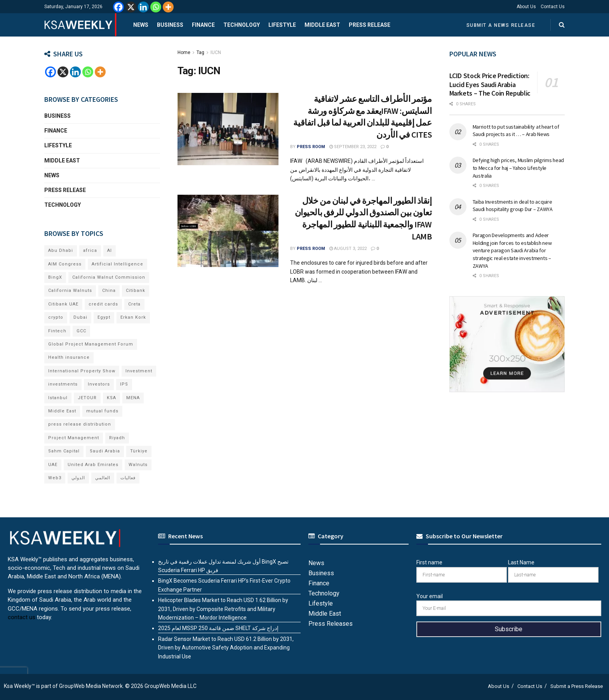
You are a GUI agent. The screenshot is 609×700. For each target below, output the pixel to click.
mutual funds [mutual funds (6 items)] (102, 411)
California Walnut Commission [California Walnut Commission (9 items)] (109, 277)
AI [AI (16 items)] (110, 250)
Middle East (322, 25)
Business (170, 25)
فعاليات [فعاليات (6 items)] (128, 478)
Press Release (370, 25)
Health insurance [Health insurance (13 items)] (69, 357)
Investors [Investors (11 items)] (99, 384)
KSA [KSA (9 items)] (111, 398)
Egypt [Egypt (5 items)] (104, 317)
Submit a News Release (501, 25)
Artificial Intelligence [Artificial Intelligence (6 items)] (117, 264)
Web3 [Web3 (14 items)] (55, 478)
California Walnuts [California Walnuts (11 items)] (70, 291)
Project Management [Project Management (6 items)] (74, 438)
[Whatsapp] (156, 7)
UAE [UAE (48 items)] (53, 465)
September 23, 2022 (353, 147)
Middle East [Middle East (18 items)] (62, 411)
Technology (242, 25)
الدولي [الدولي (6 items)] (78, 478)
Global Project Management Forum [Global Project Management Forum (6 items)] (91, 344)
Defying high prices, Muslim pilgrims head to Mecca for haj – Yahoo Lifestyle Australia (519, 168)
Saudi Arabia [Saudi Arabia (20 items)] (105, 451)
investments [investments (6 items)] (63, 384)
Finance (203, 25)
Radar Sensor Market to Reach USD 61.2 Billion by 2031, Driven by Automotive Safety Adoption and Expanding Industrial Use (226, 648)
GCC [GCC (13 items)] (81, 331)
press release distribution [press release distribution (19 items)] (80, 424)
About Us (526, 7)
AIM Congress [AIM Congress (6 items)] (65, 264)
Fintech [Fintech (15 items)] (57, 331)
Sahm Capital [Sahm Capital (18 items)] (64, 451)
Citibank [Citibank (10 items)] (136, 291)
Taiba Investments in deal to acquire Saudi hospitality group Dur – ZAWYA (513, 206)
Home (184, 52)
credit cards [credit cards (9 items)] (103, 304)
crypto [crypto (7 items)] (56, 317)
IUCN (216, 52)
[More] (168, 7)
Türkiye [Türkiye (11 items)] (139, 451)
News (141, 25)
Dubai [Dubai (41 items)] (80, 317)
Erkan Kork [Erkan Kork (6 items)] (133, 317)
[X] (131, 7)
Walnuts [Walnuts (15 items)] (138, 465)
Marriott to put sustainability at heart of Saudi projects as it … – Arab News (516, 131)
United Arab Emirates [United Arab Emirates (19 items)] (93, 465)
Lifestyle (282, 25)
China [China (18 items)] (109, 291)
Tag (200, 52)
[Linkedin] (143, 7)
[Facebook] (118, 7)
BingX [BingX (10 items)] (55, 277)
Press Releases (331, 624)
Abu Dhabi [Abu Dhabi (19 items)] (61, 250)
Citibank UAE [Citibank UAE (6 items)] (63, 304)
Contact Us (553, 7)
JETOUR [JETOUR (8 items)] (87, 398)
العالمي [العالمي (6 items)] (103, 478)
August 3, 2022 (348, 249)
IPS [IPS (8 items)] (124, 384)
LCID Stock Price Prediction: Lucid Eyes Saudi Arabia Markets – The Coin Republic (490, 84)
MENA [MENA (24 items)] (133, 398)
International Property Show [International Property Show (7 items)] (82, 371)
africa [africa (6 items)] (90, 250)
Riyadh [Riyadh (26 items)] (117, 438)
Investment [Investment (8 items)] (139, 371)
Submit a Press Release (577, 686)
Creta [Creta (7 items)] (134, 304)
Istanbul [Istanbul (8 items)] (58, 398)
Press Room (311, 147)
